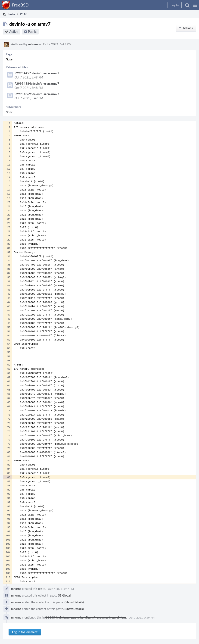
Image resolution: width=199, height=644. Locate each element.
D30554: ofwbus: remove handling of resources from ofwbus (86, 617)
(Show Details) (74, 602)
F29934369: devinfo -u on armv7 (37, 94)
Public (32, 32)
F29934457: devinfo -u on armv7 (37, 73)
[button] (195, 5)
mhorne (33, 44)
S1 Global (64, 595)
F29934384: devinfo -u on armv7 (37, 84)
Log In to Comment (25, 632)
